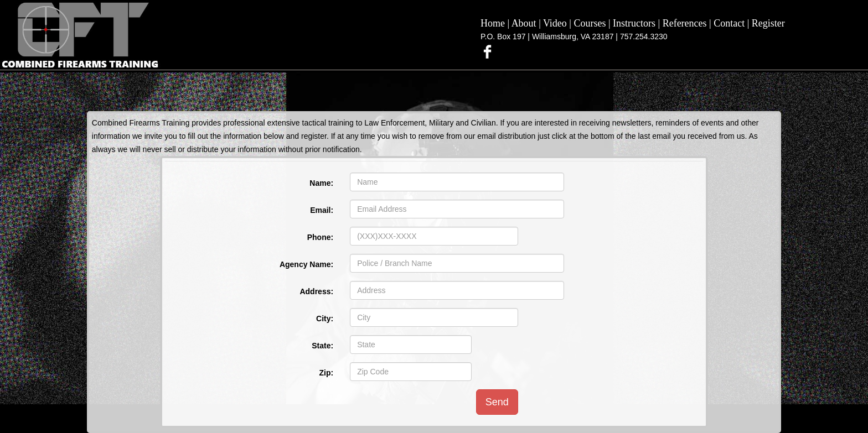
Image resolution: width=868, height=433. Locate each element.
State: (322, 346)
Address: (316, 291)
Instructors (634, 23)
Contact (729, 23)
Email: (322, 210)
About (524, 23)
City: (325, 319)
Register (768, 23)
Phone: (320, 237)
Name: (321, 183)
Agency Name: (306, 264)
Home (493, 23)
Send (497, 402)
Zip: (326, 373)
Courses (590, 23)
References (685, 23)
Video (555, 23)
